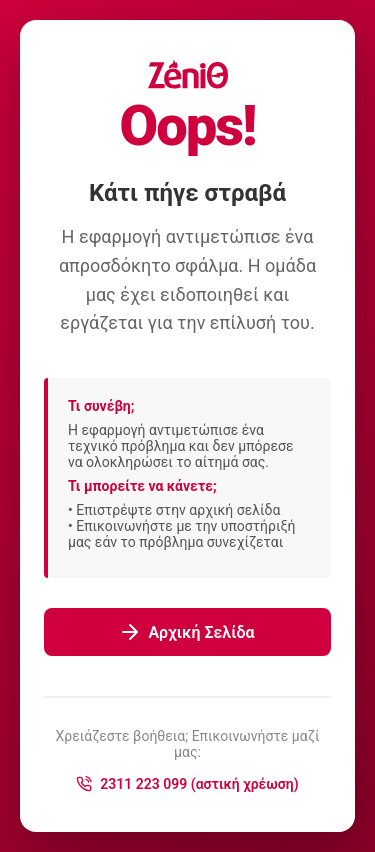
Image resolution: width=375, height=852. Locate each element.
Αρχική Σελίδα (187, 632)
